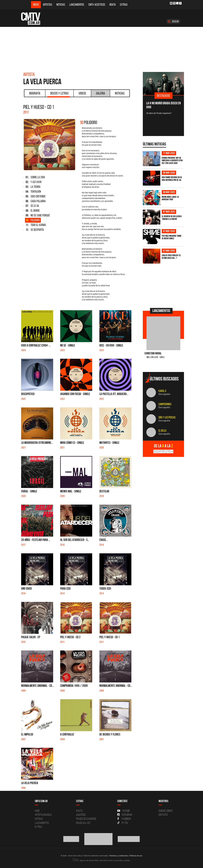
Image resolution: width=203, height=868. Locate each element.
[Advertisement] (101, 48)
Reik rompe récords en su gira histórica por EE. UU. (172, 179)
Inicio (36, 5)
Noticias (61, 5)
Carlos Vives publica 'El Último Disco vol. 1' (171, 257)
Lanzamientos (77, 5)
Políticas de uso (136, 856)
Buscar (173, 21)
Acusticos (81, 815)
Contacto (163, 815)
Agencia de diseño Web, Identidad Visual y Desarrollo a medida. (101, 860)
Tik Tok (123, 823)
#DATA (113, 5)
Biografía (35, 93)
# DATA (80, 811)
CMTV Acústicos (97, 5)
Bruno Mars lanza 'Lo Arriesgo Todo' (170, 198)
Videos (82, 93)
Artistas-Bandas (43, 815)
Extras (124, 5)
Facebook (124, 819)
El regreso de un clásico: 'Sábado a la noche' (172, 218)
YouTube (123, 811)
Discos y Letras (59, 94)
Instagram (125, 815)
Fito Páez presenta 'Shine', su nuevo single (172, 237)
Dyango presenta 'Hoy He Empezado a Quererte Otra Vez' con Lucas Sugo (172, 160)
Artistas (48, 5)
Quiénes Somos (166, 811)
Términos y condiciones (119, 856)
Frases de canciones (86, 819)
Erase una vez (83, 823)
